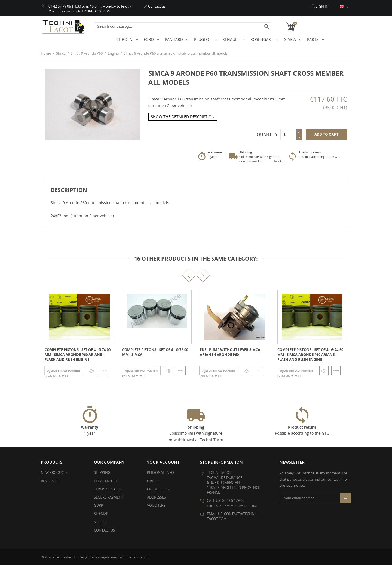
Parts (313, 39)
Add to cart (327, 134)
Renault (231, 39)
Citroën (125, 39)
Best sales (50, 481)
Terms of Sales (108, 489)
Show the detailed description (183, 117)
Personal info (160, 472)
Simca (291, 39)
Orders (154, 481)
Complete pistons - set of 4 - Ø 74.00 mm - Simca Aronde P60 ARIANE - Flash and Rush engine (78, 354)
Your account (163, 462)
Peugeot (203, 39)
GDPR (99, 505)
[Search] (183, 27)
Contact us (154, 6)
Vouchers (156, 505)
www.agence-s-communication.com (121, 557)
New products (54, 472)
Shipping (102, 472)
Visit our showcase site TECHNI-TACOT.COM (80, 11)
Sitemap (101, 514)
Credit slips (158, 489)
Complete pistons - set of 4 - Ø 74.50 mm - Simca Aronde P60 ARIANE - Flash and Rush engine (310, 354)
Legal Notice (106, 481)
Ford (149, 39)
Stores (100, 522)
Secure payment (109, 497)
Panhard (174, 39)
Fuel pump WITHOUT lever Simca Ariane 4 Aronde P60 (230, 352)
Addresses (156, 497)
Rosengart (262, 39)
